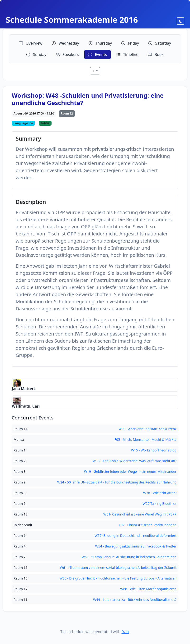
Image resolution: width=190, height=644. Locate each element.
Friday (130, 43)
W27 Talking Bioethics (159, 504)
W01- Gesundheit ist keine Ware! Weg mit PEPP (140, 514)
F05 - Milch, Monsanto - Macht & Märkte (145, 439)
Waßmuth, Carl (26, 406)
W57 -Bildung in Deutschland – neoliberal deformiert (135, 536)
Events (97, 55)
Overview (31, 43)
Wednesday (65, 43)
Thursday (100, 43)
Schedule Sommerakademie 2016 (72, 20)
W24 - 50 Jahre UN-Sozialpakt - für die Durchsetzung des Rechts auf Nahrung (117, 482)
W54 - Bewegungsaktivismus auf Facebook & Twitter (136, 546)
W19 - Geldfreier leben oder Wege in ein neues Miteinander (130, 471)
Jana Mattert (24, 389)
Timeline (127, 55)
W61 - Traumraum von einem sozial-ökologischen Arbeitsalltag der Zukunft (118, 568)
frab (125, 632)
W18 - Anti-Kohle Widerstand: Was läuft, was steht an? (135, 461)
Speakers (67, 55)
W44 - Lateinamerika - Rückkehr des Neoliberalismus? (135, 600)
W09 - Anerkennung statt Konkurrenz (147, 429)
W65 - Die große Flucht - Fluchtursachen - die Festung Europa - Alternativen (118, 578)
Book (156, 55)
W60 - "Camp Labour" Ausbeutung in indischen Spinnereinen (129, 557)
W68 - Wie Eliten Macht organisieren (148, 589)
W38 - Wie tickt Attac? (160, 493)
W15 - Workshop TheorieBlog (154, 450)
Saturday (160, 43)
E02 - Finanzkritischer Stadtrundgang (148, 525)
